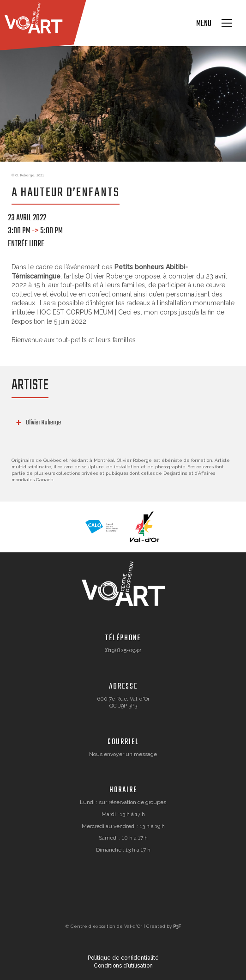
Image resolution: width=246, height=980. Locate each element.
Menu (204, 24)
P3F (177, 926)
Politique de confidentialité (123, 958)
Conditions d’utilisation (123, 966)
